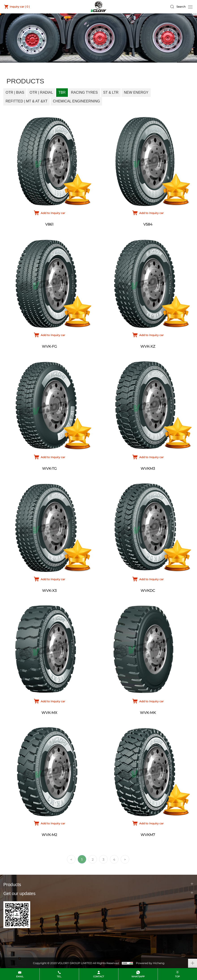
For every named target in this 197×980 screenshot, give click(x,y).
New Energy (136, 92)
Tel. (59, 977)
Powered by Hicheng (150, 963)
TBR (62, 92)
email (20, 977)
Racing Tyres (84, 92)
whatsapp (138, 977)
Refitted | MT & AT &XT (27, 101)
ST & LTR (111, 92)
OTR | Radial (41, 92)
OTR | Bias (15, 92)
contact (99, 977)
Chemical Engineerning (76, 101)
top (177, 977)
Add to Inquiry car (53, 213)
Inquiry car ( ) (20, 7)
